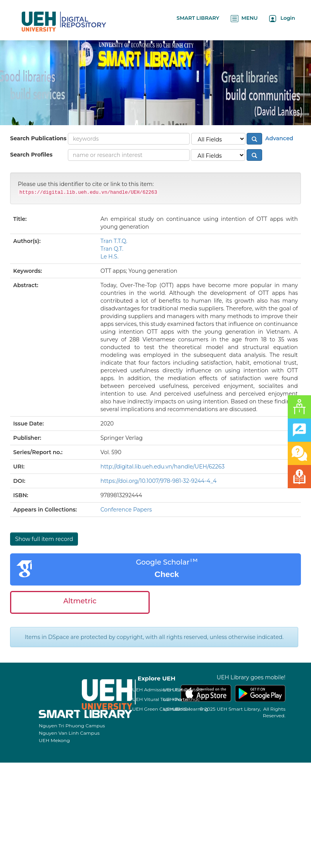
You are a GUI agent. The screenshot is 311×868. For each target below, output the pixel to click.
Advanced (278, 138)
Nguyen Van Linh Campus (69, 733)
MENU (244, 18)
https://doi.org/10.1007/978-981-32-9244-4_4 (159, 481)
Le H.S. (110, 257)
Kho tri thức (186, 699)
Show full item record (44, 539)
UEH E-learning (190, 709)
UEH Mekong (54, 740)
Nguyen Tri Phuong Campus (72, 726)
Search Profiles (31, 155)
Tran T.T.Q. (114, 241)
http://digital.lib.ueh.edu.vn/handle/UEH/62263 (162, 467)
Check (167, 574)
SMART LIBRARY (198, 18)
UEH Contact (187, 690)
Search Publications (38, 138)
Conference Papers (126, 510)
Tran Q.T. (112, 249)
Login (282, 18)
